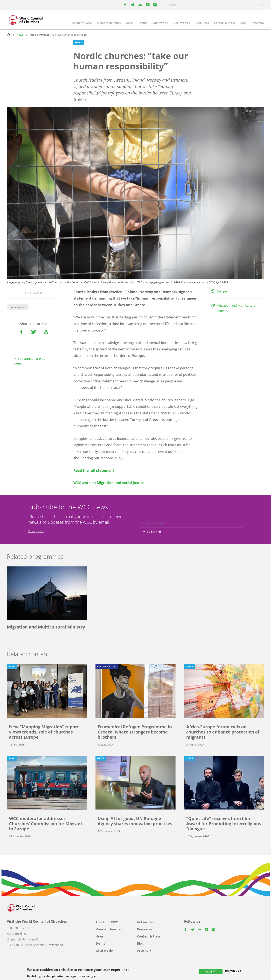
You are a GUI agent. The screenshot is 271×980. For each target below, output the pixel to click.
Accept (211, 972)
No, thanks (233, 971)
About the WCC (82, 23)
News (130, 23)
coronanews (18, 307)
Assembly (258, 23)
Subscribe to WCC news (30, 362)
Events (143, 23)
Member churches (109, 23)
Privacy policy (36, 531)
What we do (160, 23)
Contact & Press (225, 23)
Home (8, 35)
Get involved (182, 23)
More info (104, 976)
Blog (243, 23)
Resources (202, 23)
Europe (222, 291)
